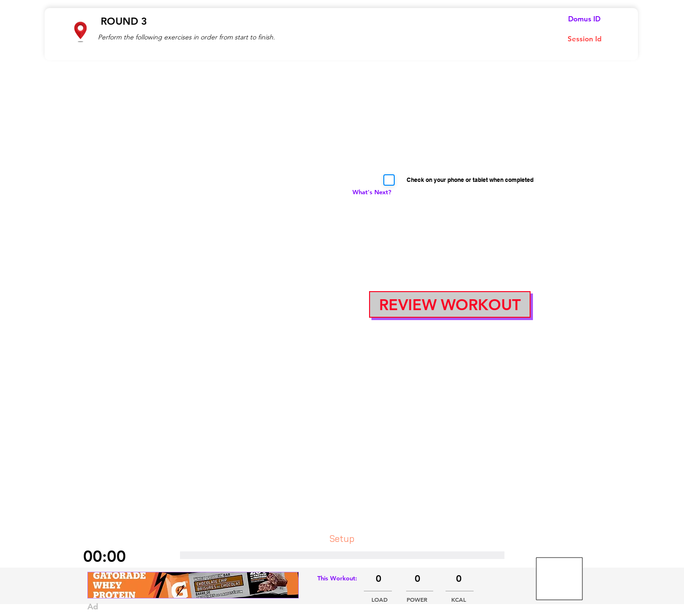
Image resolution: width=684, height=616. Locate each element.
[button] (450, 304)
